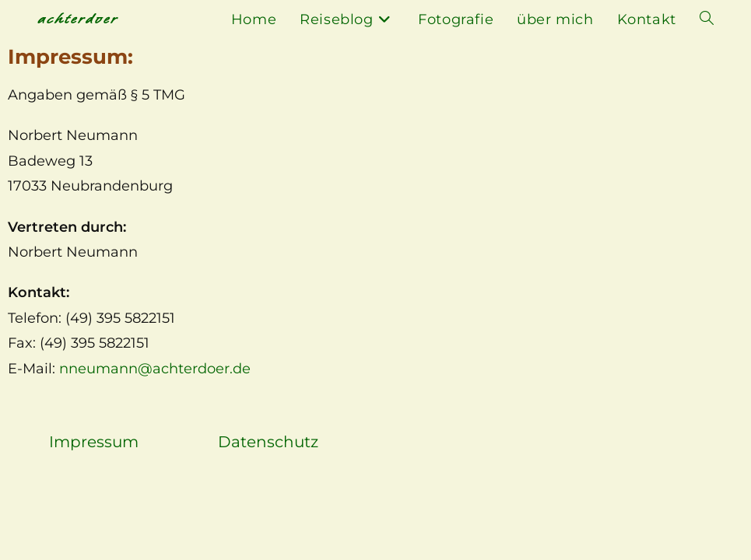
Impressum (94, 442)
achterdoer (78, 19)
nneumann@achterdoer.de (155, 369)
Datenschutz (268, 442)
